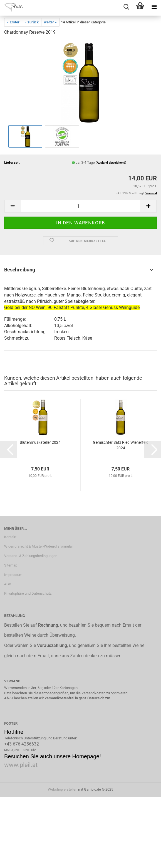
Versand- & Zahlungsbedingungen (31, 556)
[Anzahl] (81, 206)
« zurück (32, 22)
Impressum (13, 575)
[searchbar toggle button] (126, 7)
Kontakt (10, 537)
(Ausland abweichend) (111, 163)
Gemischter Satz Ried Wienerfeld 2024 (121, 445)
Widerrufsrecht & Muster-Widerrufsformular (39, 546)
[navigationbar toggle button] (154, 7)
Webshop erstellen (63, 789)
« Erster (13, 22)
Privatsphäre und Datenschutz (28, 593)
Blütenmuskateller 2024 (40, 442)
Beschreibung (20, 270)
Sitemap (11, 565)
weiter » (50, 22)
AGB (8, 584)
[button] (13, 206)
